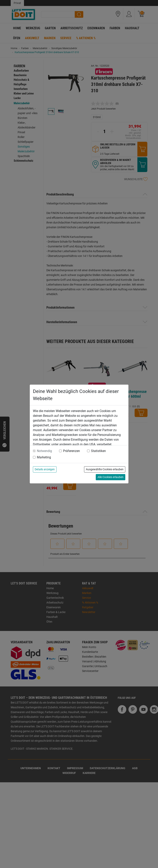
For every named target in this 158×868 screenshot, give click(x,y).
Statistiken (98, 451)
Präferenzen (71, 451)
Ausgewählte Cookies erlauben (105, 469)
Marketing (44, 457)
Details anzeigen (45, 469)
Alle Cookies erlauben (111, 477)
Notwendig (44, 451)
